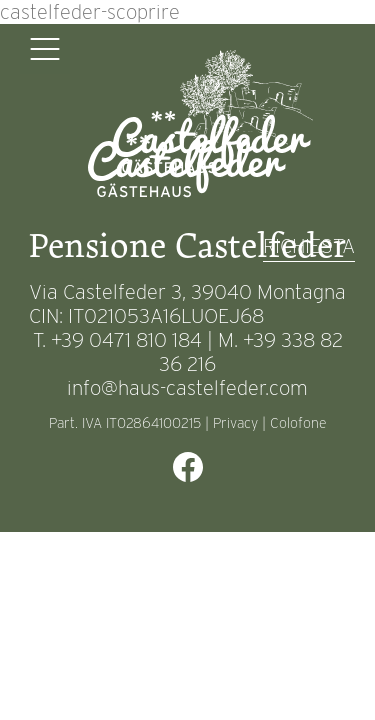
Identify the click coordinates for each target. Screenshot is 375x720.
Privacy (235, 423)
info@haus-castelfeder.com (187, 388)
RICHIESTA (309, 246)
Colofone (298, 423)
